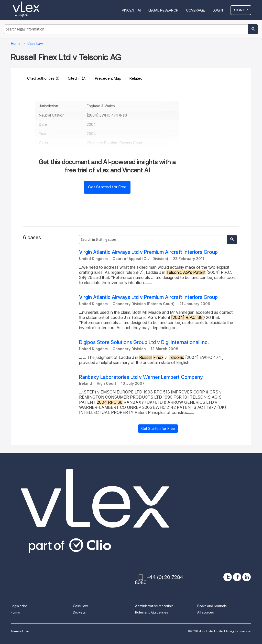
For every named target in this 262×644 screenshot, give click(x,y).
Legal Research (163, 10)
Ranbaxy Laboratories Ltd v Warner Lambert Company (141, 377)
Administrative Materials (154, 606)
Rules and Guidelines (151, 612)
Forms (15, 612)
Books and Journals (212, 606)
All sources (205, 612)
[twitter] (228, 577)
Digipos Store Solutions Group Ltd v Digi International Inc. (144, 342)
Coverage (195, 10)
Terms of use (20, 631)
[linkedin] (247, 577)
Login (218, 10)
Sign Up (241, 10)
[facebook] (237, 577)
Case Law (80, 606)
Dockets (79, 612)
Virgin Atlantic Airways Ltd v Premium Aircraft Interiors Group (148, 252)
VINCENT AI (131, 10)
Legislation (19, 606)
